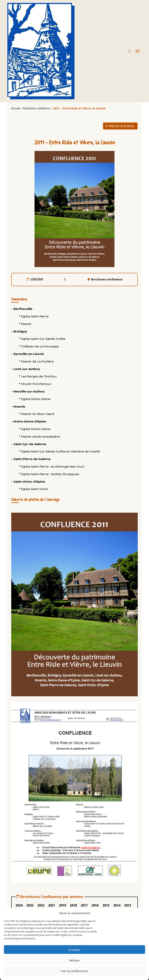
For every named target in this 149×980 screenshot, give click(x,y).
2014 (117, 905)
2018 (73, 905)
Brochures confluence (37, 108)
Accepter (74, 950)
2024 (19, 905)
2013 (128, 905)
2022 (41, 905)
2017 (84, 905)
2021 (52, 905)
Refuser (75, 960)
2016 (95, 905)
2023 (30, 905)
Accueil (16, 108)
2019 (62, 905)
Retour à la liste (121, 126)
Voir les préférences (74, 971)
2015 (106, 905)
